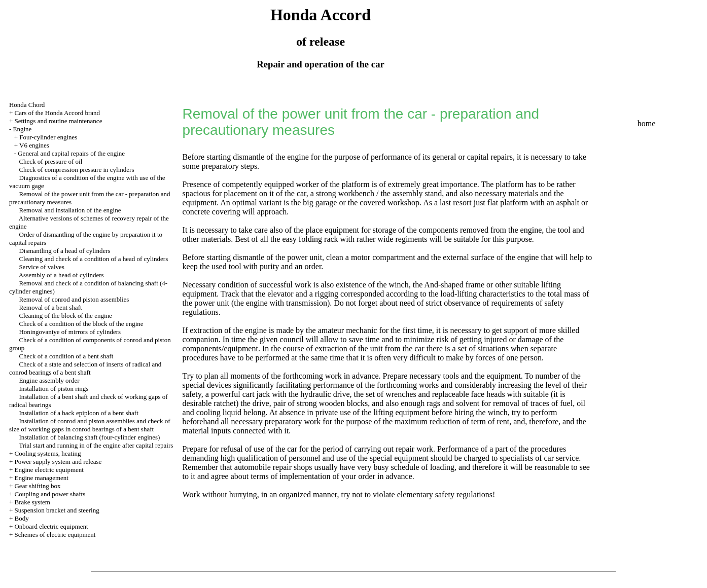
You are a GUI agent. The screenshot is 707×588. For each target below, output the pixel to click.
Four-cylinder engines (48, 137)
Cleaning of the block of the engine (65, 316)
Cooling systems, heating (47, 453)
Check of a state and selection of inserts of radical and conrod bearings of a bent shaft (85, 368)
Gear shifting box (37, 486)
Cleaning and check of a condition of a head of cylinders (93, 259)
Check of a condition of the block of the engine (81, 324)
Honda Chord (27, 105)
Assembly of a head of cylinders (61, 275)
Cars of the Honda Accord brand (57, 113)
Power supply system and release (58, 462)
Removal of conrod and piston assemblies (74, 299)
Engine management (41, 478)
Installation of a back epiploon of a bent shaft (78, 413)
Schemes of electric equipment (55, 535)
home (647, 123)
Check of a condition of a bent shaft (66, 356)
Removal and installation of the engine (70, 210)
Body (21, 518)
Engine (22, 129)
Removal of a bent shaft (50, 307)
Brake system (32, 502)
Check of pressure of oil (50, 161)
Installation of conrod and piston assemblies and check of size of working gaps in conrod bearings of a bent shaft (90, 425)
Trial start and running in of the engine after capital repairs (96, 445)
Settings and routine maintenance (58, 121)
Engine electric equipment (49, 470)
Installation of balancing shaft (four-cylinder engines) (89, 437)
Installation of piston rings (54, 389)
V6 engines (34, 145)
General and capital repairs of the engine (71, 153)
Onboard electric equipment (51, 526)
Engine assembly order (49, 380)
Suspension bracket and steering (57, 510)
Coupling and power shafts (50, 494)
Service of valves (42, 267)
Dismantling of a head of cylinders (64, 251)
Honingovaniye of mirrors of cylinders (70, 332)
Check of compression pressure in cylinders (76, 170)
